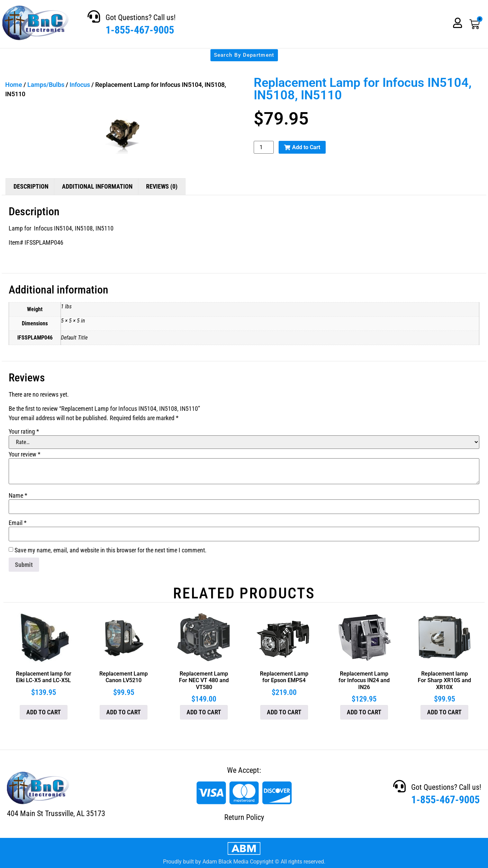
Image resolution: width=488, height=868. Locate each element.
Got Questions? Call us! (141, 17)
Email (18, 523)
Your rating (24, 432)
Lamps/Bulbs (46, 85)
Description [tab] (31, 186)
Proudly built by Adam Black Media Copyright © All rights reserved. (244, 862)
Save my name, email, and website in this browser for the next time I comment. (111, 550)
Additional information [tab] (97, 186)
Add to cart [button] (44, 712)
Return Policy (244, 817)
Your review (25, 454)
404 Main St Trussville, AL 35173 (56, 813)
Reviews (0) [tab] (162, 186)
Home (14, 85)
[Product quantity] (264, 147)
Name (18, 496)
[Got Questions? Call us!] (94, 17)
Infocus (80, 85)
